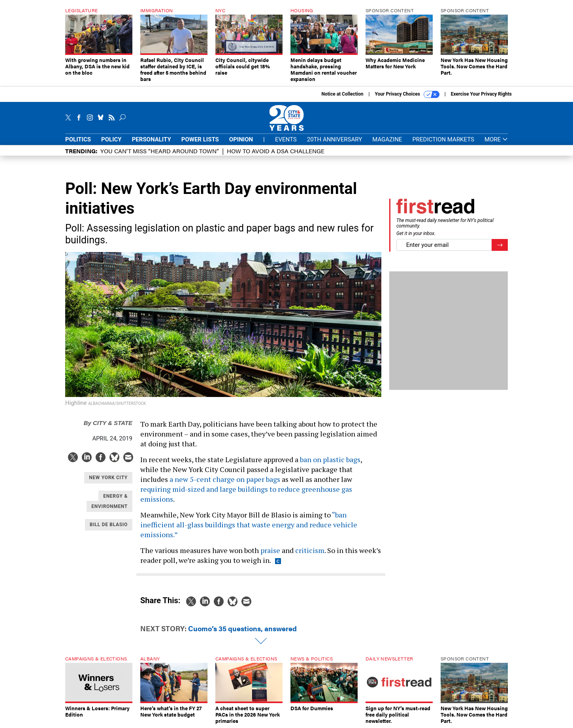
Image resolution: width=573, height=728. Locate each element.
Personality (152, 139)
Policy (111, 139)
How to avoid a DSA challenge (276, 151)
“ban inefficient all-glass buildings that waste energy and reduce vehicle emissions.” (249, 525)
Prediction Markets (443, 139)
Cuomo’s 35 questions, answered (242, 628)
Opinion (241, 139)
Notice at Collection (342, 94)
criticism (310, 550)
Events (286, 139)
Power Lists (200, 139)
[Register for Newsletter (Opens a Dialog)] (500, 245)
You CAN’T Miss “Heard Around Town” (160, 151)
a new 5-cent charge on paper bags (225, 479)
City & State (108, 423)
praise (270, 550)
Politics (78, 139)
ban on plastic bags (330, 459)
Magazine (387, 139)
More (496, 140)
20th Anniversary (335, 139)
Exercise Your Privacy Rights (481, 94)
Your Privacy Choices (407, 94)
